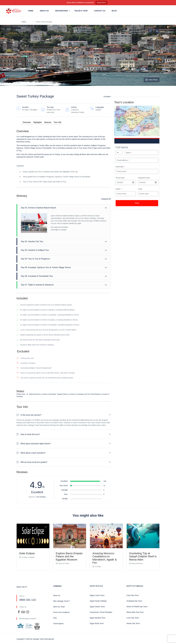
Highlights (38, 122)
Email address (123, 160)
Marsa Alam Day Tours (135, 612)
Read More (101, 2)
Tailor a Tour (81, 11)
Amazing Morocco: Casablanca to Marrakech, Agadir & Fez (105, 558)
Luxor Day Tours (133, 618)
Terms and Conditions (61, 612)
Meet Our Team (59, 607)
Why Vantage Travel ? (62, 601)
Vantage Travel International (43, 639)
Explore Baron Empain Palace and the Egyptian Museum (69, 556)
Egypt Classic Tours (97, 607)
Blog (114, 11)
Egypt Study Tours (97, 623)
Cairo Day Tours (133, 595)
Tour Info (58, 122)
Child (140, 189)
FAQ (55, 618)
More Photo (152, 80)
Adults (119, 189)
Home (31, 11)
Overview (27, 122)
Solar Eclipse (27, 553)
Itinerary (48, 122)
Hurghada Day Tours (134, 601)
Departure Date (144, 178)
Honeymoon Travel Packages (101, 612)
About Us (44, 11)
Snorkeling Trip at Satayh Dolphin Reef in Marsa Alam (143, 556)
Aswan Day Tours (133, 623)
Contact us (100, 11)
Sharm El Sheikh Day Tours (137, 607)
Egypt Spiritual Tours (98, 618)
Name (129, 153)
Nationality (120, 167)
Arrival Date (120, 178)
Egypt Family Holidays (98, 601)
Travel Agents (58, 624)
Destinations (62, 11)
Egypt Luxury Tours (97, 595)
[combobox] (126, 183)
